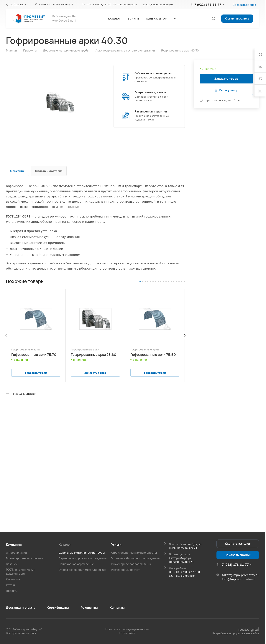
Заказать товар (226, 79)
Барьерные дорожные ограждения (83, 558)
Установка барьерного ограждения (136, 558)
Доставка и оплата (21, 608)
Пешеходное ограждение (76, 564)
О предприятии (16, 553)
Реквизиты (13, 579)
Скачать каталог (238, 544)
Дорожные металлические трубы (82, 553)
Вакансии (13, 564)
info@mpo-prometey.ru (239, 579)
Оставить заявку (237, 18)
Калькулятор (229, 90)
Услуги (116, 545)
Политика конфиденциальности (127, 629)
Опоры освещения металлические (82, 570)
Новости (12, 591)
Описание (18, 171)
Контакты (117, 608)
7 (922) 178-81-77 (208, 5)
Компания (14, 545)
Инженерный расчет (125, 570)
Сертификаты (58, 608)
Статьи (10, 585)
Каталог (65, 545)
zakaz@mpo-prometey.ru (158, 5)
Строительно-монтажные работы (134, 553)
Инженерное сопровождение (132, 564)
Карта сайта (127, 633)
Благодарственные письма (24, 558)
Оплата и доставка (49, 171)
